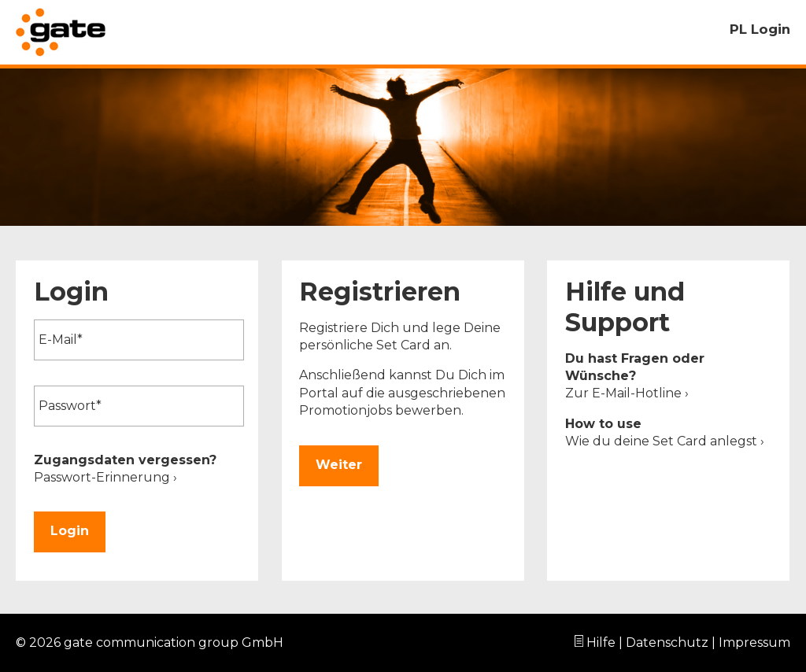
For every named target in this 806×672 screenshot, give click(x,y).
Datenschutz (667, 642)
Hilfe (601, 642)
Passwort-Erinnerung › (105, 477)
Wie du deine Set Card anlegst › (665, 441)
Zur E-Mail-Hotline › (627, 393)
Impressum (754, 642)
